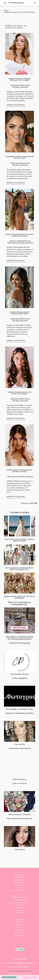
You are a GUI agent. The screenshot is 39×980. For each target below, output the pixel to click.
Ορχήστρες (19, 910)
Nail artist (20, 913)
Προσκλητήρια (20, 877)
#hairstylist (25, 85)
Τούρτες (20, 928)
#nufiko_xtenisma (20, 87)
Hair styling (19, 885)
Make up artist (19, 883)
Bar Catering (19, 935)
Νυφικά (20, 905)
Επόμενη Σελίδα (29, 503)
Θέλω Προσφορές (9, 977)
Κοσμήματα (20, 920)
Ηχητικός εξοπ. (20, 933)
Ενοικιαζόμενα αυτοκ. (19, 890)
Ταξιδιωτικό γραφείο (19, 897)
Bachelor (20, 922)
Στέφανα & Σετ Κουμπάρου (20, 902)
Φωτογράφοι (20, 875)
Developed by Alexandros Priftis (19, 974)
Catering (20, 930)
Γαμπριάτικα (20, 908)
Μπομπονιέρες (19, 925)
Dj (19, 888)
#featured (15, 85)
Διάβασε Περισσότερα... (16, 105)
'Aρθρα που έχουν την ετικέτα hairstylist (20, 12)
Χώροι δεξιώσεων (19, 880)
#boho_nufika (16, 241)
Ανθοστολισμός (19, 900)
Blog (6, 10)
